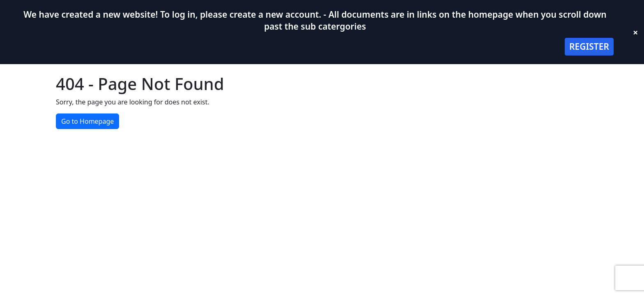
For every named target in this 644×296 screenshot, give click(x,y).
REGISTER (589, 46)
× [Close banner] (636, 32)
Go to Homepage (87, 121)
